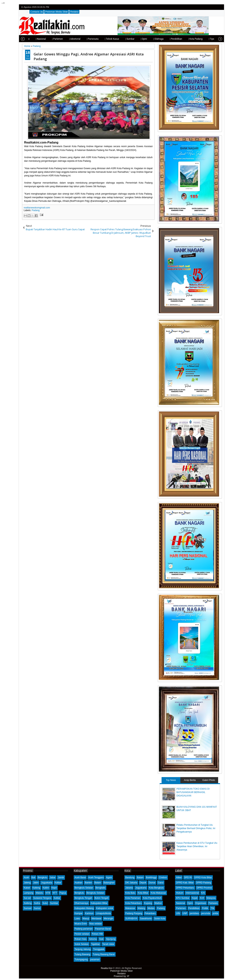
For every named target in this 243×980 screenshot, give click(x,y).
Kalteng (36, 888)
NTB (48, 893)
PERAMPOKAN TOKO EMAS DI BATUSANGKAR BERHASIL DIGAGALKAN (193, 792)
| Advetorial (65, 39)
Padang (36, 210)
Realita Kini (107, 968)
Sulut (45, 903)
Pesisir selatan (82, 934)
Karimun (89, 913)
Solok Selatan (82, 944)
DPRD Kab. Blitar (185, 883)
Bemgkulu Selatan (84, 888)
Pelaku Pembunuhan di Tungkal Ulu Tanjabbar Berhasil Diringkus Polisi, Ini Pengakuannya (196, 828)
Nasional (180, 903)
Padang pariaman (84, 929)
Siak (101, 939)
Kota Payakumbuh (152, 898)
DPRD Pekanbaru (185, 888)
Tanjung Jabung (83, 949)
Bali (33, 878)
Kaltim (46, 888)
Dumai (152, 883)
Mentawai (96, 919)
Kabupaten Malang (84, 908)
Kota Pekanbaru (133, 903)
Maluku (39, 893)
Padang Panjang (134, 913)
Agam (109, 878)
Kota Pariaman (133, 898)
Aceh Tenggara (96, 878)
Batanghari (109, 883)
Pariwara (213, 903)
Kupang (148, 903)
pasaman (95, 960)
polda (215, 913)
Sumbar (54, 903)
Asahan (79, 883)
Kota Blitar (143, 893)
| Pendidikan (167, 39)
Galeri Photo (209, 780)
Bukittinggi (151, 878)
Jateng (27, 883)
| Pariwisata (83, 39)
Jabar (53, 878)
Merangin (108, 919)
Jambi (61, 878)
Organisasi (201, 903)
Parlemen (181, 908)
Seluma (93, 939)
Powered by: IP (121, 976)
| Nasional (31, 39)
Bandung (130, 878)
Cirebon (163, 878)
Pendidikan (194, 908)
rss (219, 7)
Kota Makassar (158, 893)
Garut (161, 883)
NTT (55, 893)
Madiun (158, 903)
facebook (210, 7)
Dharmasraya (81, 903)
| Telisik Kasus (103, 39)
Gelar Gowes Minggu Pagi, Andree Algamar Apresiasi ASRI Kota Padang (89, 56)
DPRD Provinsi (204, 888)
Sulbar (57, 898)
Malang (141, 908)
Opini (190, 903)
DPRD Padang (204, 883)
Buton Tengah (102, 898)
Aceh (26, 878)
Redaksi (74, 12)
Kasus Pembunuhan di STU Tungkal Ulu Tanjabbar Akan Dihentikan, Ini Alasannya (197, 846)
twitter (205, 7)
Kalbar (58, 883)
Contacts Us (37, 12)
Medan (151, 908)
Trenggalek (99, 949)
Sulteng (28, 903)
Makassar (130, 908)
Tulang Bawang (82, 954)
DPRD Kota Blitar (203, 878)
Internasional (192, 893)
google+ (215, 7)
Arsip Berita (190, 780)
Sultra (37, 903)
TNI (212, 908)
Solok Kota (160, 919)
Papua (63, 893)
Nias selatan (95, 924)
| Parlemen (48, 39)
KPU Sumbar (183, 898)
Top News (171, 780)
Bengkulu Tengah (83, 898)
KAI (203, 893)
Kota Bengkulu (156, 888)
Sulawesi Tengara (42, 898)
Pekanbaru (150, 913)
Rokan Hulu (81, 939)
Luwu (77, 919)
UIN (178, 913)
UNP (185, 913)
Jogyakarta (47, 883)
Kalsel (27, 888)
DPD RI (188, 878)
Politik (205, 908)
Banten (88, 883)
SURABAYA (131, 919)
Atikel (179, 878)
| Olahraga (149, 39)
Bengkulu (43, 878)
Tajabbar (95, 944)
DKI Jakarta (131, 883)
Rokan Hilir (97, 934)
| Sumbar (121, 39)
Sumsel (28, 908)
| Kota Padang (186, 39)
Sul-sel (27, 898)
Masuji (86, 919)
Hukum (180, 893)
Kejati (195, 898)
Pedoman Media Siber (56, 12)
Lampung (28, 893)
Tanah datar (108, 944)
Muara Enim (81, 924)
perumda (206, 913)
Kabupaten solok (105, 908)
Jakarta (129, 888)
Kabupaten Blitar (99, 903)
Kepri (54, 888)
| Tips (202, 39)
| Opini (135, 39)
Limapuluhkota (103, 913)
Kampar (79, 913)
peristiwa (194, 913)
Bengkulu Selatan (95, 893)
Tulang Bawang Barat (104, 954)
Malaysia (211, 898)
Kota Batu (130, 893)
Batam (98, 883)
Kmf (202, 898)
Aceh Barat (80, 878)
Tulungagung (81, 960)
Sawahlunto (146, 919)
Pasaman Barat (103, 929)
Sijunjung (111, 939)
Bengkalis (100, 888)
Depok (143, 883)
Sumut (37, 908)
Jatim (36, 883)
